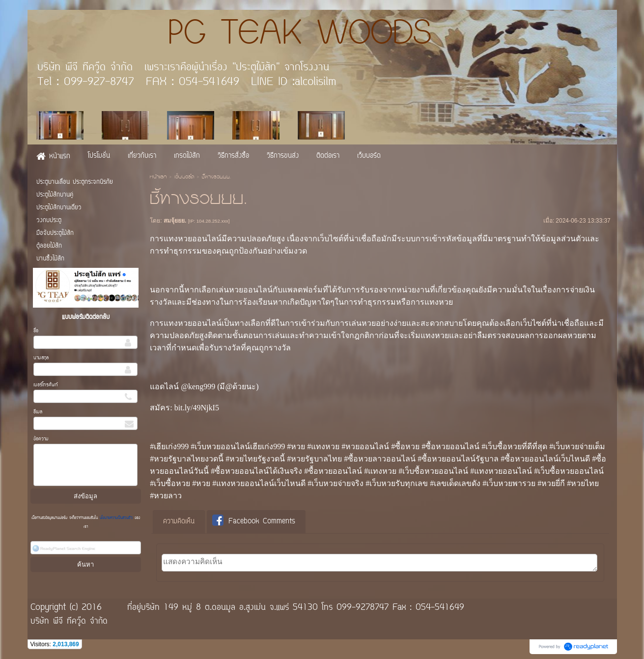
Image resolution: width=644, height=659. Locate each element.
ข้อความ (41, 439)
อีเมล (38, 412)
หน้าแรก (158, 177)
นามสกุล (41, 358)
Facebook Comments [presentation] (254, 521)
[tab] (179, 522)
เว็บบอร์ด (184, 177)
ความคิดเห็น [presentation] (179, 522)
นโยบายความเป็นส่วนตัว (116, 518)
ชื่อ (36, 331)
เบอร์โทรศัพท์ (46, 385)
